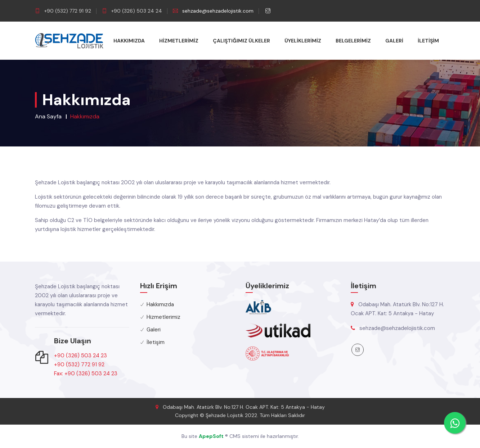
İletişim (428, 41)
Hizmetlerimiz (179, 41)
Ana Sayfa (48, 116)
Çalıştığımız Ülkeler (241, 41)
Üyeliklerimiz (303, 41)
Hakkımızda (129, 41)
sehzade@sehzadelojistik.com (218, 11)
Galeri (394, 41)
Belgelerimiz (353, 41)
